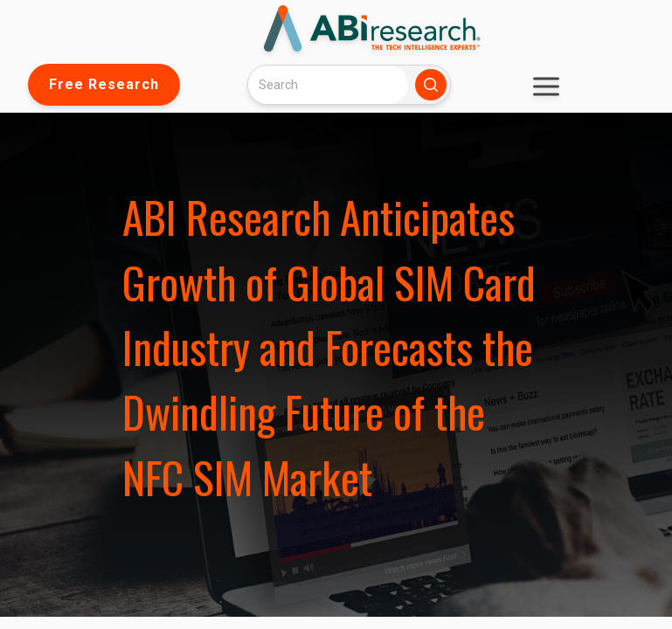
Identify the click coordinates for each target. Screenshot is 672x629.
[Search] (328, 84)
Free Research (104, 84)
